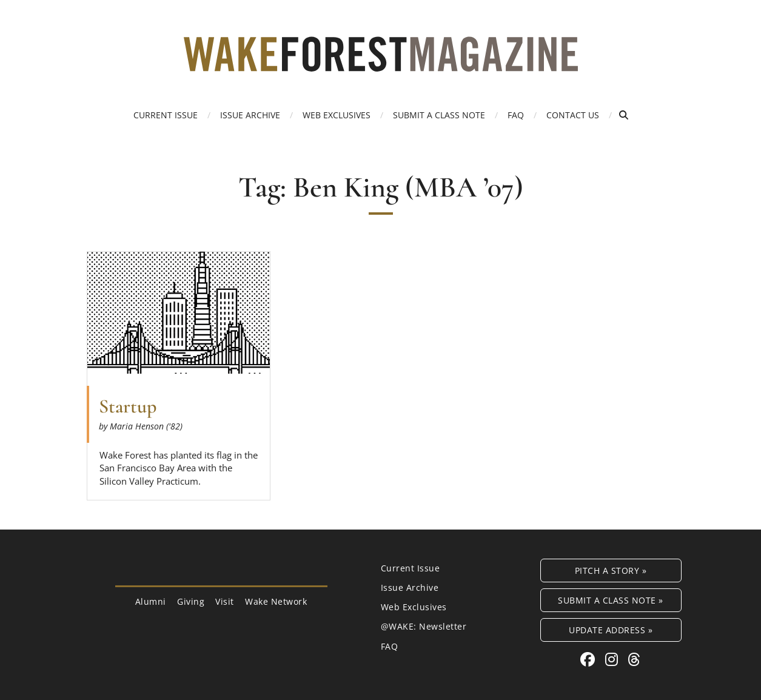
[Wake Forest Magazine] (381, 62)
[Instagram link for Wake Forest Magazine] (614, 659)
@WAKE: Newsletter (424, 626)
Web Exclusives (337, 115)
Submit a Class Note (439, 115)
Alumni (151, 601)
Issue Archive (250, 115)
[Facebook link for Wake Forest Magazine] (590, 659)
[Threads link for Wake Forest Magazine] (634, 659)
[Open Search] (624, 115)
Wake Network (276, 601)
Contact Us (573, 115)
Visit (225, 601)
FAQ (516, 115)
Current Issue (166, 115)
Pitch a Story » (611, 570)
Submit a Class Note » (611, 600)
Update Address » (611, 630)
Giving (191, 601)
